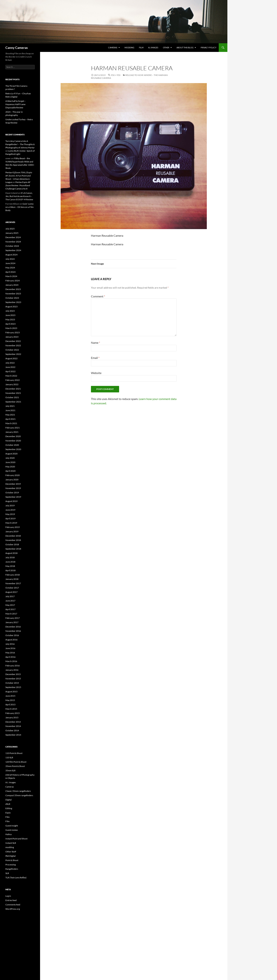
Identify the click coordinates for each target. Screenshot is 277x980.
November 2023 (13, 294)
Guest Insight (12, 826)
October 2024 (12, 246)
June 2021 (10, 410)
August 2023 (11, 307)
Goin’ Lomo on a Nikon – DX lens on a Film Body (19, 207)
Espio (8, 813)
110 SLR (9, 757)
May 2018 (10, 566)
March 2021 (11, 423)
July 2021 (10, 406)
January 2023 (12, 337)
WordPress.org (13, 909)
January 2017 (12, 622)
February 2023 (13, 332)
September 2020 (13, 449)
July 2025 (10, 229)
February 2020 (13, 475)
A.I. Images (153, 47)
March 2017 (11, 614)
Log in (8, 896)
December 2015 (13, 674)
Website (96, 373)
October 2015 (12, 683)
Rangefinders (12, 869)
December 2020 (13, 436)
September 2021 (13, 402)
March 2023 (11, 328)
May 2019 (10, 514)
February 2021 (13, 428)
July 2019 (10, 506)
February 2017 (13, 618)
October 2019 (12, 493)
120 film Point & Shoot (16, 762)
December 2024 (13, 237)
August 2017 (11, 592)
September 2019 (13, 497)
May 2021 (10, 415)
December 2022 (13, 341)
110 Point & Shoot (14, 753)
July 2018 (10, 557)
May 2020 (10, 467)
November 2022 (13, 345)
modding (129, 47)
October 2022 (12, 350)
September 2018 (13, 549)
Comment (98, 296)
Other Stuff (11, 852)
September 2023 (13, 302)
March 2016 (11, 661)
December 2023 (13, 289)
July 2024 (10, 259)
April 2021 (10, 419)
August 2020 (11, 454)
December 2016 (13, 627)
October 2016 (12, 635)
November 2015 (13, 679)
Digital (8, 800)
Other (166, 47)
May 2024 (10, 268)
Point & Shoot (12, 860)
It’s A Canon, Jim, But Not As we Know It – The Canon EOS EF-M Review (19, 196)
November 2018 (13, 540)
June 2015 (10, 696)
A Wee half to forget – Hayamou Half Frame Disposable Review (16, 104)
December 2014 (13, 722)
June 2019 (10, 510)
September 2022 (13, 354)
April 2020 (10, 471)
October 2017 (12, 588)
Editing (9, 808)
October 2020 (12, 445)
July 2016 (10, 644)
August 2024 (11, 255)
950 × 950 (116, 75)
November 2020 (13, 441)
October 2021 (12, 397)
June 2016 (10, 648)
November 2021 (13, 393)
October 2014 (12, 730)
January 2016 (12, 670)
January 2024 (12, 285)
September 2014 (13, 735)
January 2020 (12, 480)
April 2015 (10, 704)
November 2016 (13, 631)
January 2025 (12, 233)
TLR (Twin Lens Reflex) (16, 878)
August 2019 (11, 501)
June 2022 (10, 367)
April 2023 (10, 324)
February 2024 (13, 281)
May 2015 (10, 700)
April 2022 (10, 371)
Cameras (113, 47)
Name (95, 343)
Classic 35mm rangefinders (18, 791)
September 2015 (13, 687)
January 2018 (12, 579)
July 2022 (10, 363)
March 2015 (11, 709)
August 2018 (11, 553)
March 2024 (11, 276)
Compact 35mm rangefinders (19, 795)
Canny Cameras (17, 48)
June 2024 (10, 263)
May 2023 (10, 319)
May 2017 (10, 605)
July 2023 (10, 311)
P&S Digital (10, 856)
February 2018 (13, 575)
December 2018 (13, 536)
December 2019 (13, 484)
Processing (11, 865)
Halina (8, 834)
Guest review (12, 830)
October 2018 (12, 544)
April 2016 (10, 657)
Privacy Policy (209, 47)
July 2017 (10, 596)
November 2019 (13, 488)
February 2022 (13, 380)
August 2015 (11, 692)
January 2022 (12, 384)
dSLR (8, 804)
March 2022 (11, 376)
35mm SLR (10, 770)
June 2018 (10, 562)
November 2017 (13, 583)
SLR (7, 873)
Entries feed (11, 900)
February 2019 (13, 527)
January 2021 (12, 432)
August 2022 (11, 358)
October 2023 (12, 298)
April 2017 (10, 609)
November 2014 (13, 726)
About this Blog (185, 47)
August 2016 (11, 640)
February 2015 (13, 713)
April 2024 (10, 272)
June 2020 (10, 462)
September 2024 (13, 250)
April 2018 (10, 570)
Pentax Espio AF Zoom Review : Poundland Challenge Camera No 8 (18, 185)
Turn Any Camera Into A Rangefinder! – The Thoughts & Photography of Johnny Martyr (20, 144)
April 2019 (10, 518)
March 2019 (11, 523)
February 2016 (13, 666)
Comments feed (13, 905)
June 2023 (10, 315)
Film (141, 47)
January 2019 (12, 531)
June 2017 (10, 601)
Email (95, 358)
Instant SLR (11, 843)
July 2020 (10, 458)
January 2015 (12, 717)
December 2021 (13, 389)
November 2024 (13, 242)
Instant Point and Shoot (16, 839)
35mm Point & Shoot (15, 766)
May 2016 (10, 653)
